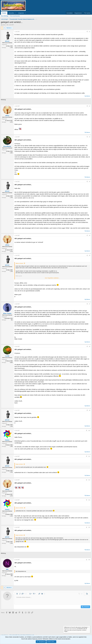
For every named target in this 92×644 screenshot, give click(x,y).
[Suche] (87, 13)
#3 (90, 137)
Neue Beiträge (5, 16)
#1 (90, 32)
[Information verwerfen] (89, 627)
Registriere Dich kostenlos (70, 629)
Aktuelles (11, 13)
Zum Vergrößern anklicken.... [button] (52, 278)
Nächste (9, 28)
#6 (90, 255)
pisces (4, 25)
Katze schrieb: (19, 464)
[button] (16, 13)
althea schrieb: (19, 263)
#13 (89, 500)
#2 (90, 106)
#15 (89, 560)
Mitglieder (21, 13)
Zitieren (88, 96)
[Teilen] (87, 32)
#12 (89, 480)
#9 (90, 410)
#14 (89, 527)
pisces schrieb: (19, 508)
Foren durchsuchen (15, 16)
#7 (90, 304)
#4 (90, 182)
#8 (90, 346)
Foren (4, 13)
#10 (89, 431)
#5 (90, 235)
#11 (89, 456)
